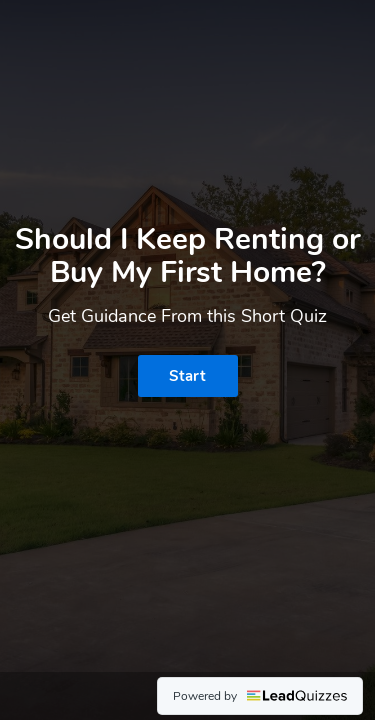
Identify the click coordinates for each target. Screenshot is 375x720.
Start (187, 376)
